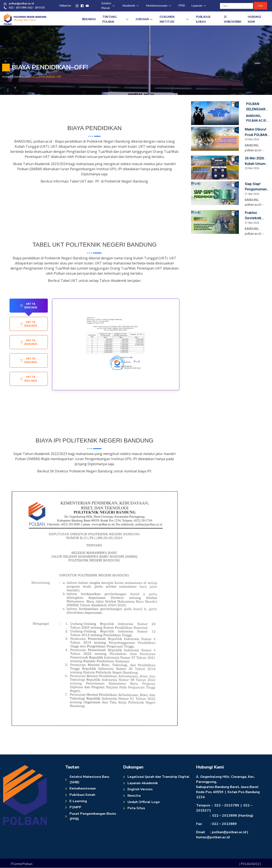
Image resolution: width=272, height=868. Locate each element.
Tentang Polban (116, 19)
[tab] (29, 306)
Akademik (131, 6)
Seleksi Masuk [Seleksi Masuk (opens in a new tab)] (109, 6)
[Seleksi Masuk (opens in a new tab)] (21, 77)
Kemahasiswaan (159, 6)
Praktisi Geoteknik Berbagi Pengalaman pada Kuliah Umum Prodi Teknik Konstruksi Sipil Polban (257, 216)
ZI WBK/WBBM (232, 19)
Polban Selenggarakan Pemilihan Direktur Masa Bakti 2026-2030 (257, 107)
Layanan (199, 6)
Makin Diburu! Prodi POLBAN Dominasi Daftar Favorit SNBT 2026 (256, 132)
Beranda (89, 19)
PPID (182, 6)
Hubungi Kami (254, 19)
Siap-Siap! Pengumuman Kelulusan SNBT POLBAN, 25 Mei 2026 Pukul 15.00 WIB (257, 187)
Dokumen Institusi (174, 19)
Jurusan (144, 19)
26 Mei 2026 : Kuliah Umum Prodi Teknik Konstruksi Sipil (257, 161)
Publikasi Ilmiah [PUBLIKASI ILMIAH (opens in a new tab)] (203, 19)
